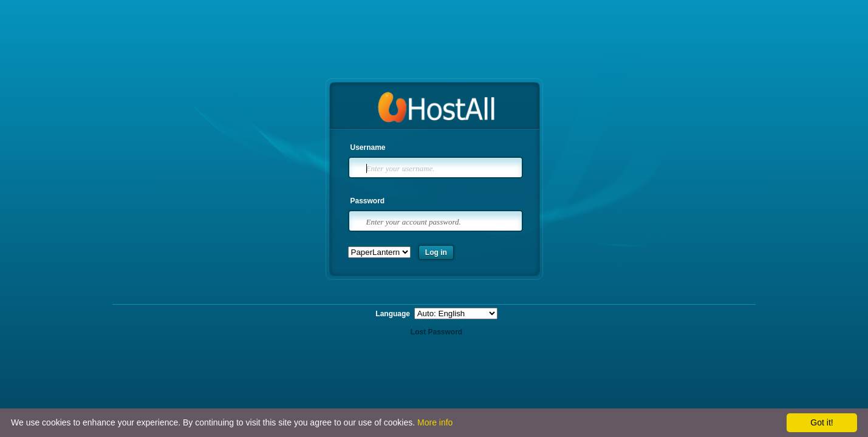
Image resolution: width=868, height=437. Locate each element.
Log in (436, 252)
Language (394, 314)
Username (368, 147)
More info (435, 422)
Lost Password (436, 332)
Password (368, 201)
